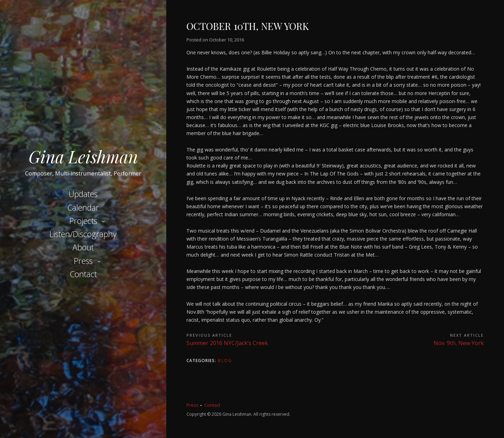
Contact (83, 274)
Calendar (83, 208)
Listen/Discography (83, 234)
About (83, 247)
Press (83, 261)
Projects (83, 221)
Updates (83, 194)
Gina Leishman (83, 156)
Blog (225, 361)
